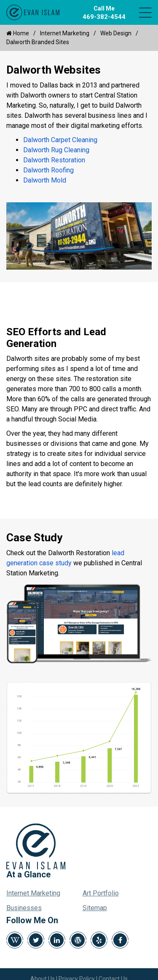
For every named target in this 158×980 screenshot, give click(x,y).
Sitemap (95, 908)
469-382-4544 (104, 17)
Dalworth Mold (45, 180)
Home (18, 33)
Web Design (116, 33)
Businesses (24, 908)
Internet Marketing (65, 33)
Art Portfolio (101, 893)
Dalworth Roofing (48, 170)
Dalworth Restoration (54, 160)
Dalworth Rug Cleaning (56, 150)
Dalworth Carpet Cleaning (60, 140)
